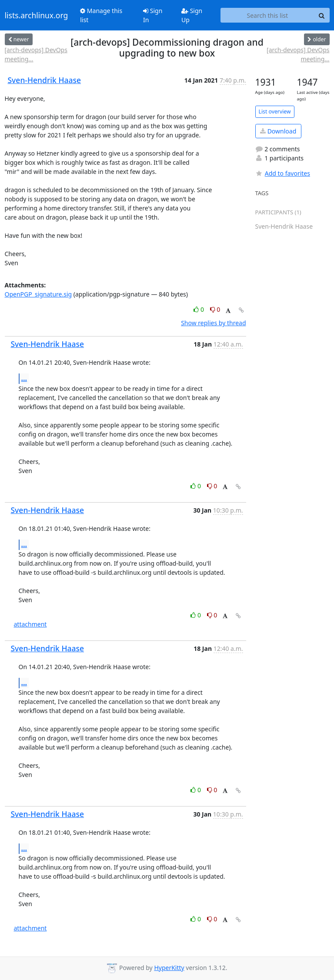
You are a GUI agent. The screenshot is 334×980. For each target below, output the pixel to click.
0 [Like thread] (199, 309)
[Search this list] (267, 15)
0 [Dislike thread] (215, 309)
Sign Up (192, 15)
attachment (30, 624)
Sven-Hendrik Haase (45, 80)
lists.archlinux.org (37, 15)
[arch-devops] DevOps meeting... (36, 54)
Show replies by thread (213, 323)
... (24, 378)
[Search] (322, 15)
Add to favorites (283, 173)
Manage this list (101, 15)
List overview (275, 112)
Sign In (153, 15)
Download (278, 131)
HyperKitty (169, 968)
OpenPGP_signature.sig (38, 294)
